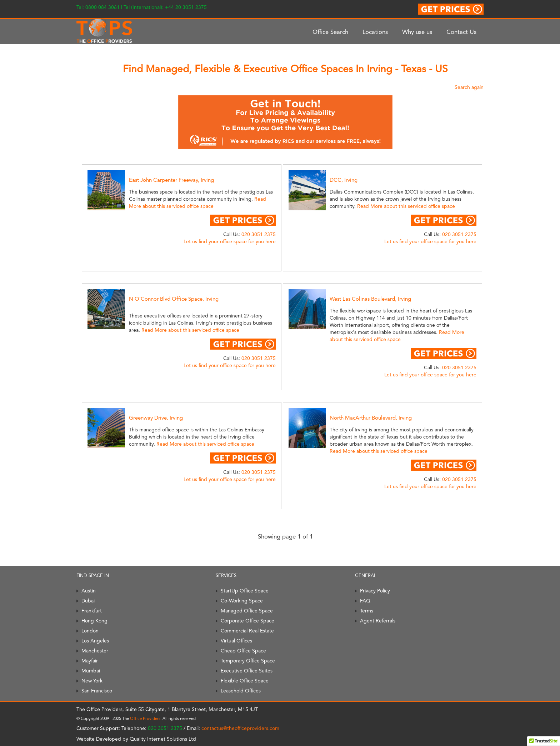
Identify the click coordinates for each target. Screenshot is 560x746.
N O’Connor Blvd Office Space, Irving (174, 299)
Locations (375, 32)
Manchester (95, 651)
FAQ (365, 601)
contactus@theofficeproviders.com (240, 728)
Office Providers (145, 719)
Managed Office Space (247, 611)
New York (92, 681)
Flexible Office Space (245, 681)
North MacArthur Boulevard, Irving (371, 418)
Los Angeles (95, 641)
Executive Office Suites (247, 671)
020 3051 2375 (259, 234)
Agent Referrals (378, 621)
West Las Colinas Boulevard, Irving (370, 299)
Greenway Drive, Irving (156, 418)
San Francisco (97, 691)
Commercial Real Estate (247, 631)
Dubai (88, 601)
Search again (469, 87)
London (90, 631)
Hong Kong (94, 621)
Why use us (417, 32)
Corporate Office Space (247, 621)
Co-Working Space (242, 601)
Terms (367, 611)
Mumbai (91, 671)
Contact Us (461, 32)
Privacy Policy (375, 591)
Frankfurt (92, 611)
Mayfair (90, 661)
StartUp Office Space (245, 591)
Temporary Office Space (248, 661)
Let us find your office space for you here (230, 241)
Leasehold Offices (241, 691)
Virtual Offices (236, 641)
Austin (89, 591)
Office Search (330, 32)
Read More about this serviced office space (406, 206)
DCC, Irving (344, 180)
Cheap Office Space (243, 651)
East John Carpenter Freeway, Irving (171, 180)
